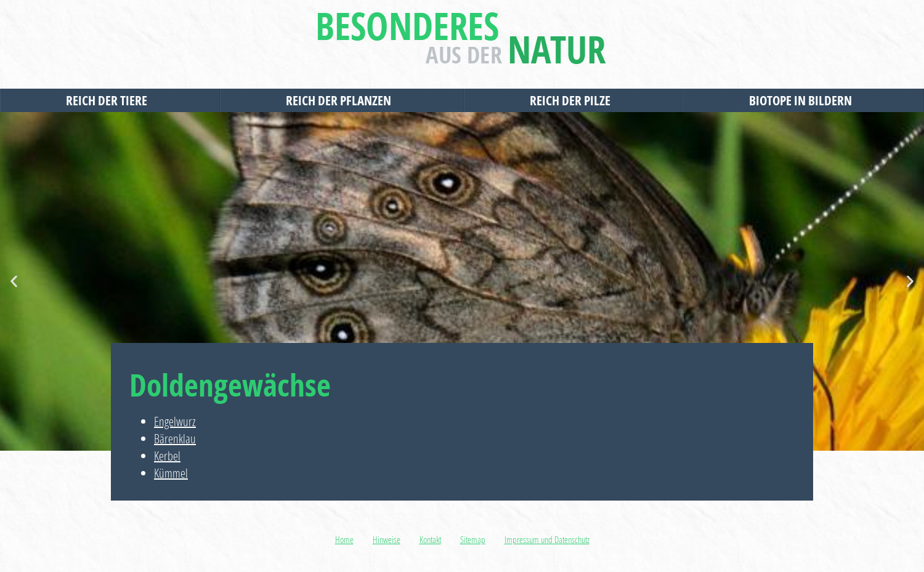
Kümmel (171, 473)
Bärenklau (175, 439)
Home (344, 539)
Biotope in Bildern (804, 100)
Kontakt (430, 539)
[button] (14, 282)
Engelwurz (175, 421)
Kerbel (167, 456)
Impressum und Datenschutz (547, 539)
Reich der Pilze (573, 100)
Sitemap (473, 539)
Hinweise (387, 539)
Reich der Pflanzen (342, 100)
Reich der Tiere (110, 100)
